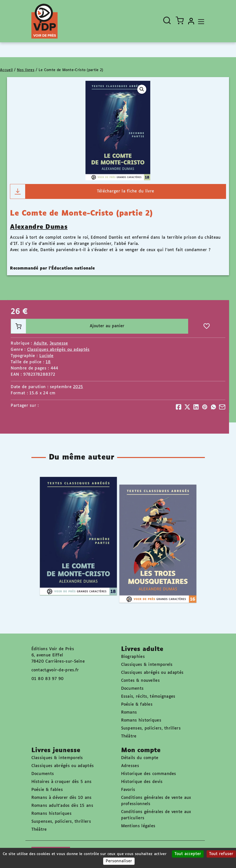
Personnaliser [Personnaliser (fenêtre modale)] (119, 861)
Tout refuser (221, 854)
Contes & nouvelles (140, 681)
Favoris (128, 790)
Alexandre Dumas (39, 227)
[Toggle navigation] (200, 21)
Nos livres (26, 70)
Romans (129, 712)
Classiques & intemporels (147, 665)
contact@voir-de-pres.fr (55, 670)
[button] (142, 89)
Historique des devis (142, 782)
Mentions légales (138, 826)
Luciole (46, 356)
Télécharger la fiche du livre (82, 191)
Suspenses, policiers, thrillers (151, 728)
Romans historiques (141, 720)
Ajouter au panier (68, 326)
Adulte (40, 343)
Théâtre (129, 736)
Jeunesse (59, 343)
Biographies (133, 657)
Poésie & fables (137, 705)
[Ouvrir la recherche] (167, 20)
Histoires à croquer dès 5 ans (62, 782)
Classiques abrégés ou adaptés (58, 350)
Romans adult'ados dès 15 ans (62, 806)
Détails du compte (140, 758)
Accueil (6, 70)
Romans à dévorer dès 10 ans (62, 798)
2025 (78, 387)
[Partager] (179, 407)
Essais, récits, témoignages (148, 697)
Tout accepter (188, 854)
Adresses (130, 766)
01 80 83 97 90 (48, 679)
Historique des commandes (149, 774)
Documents (132, 689)
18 (48, 362)
